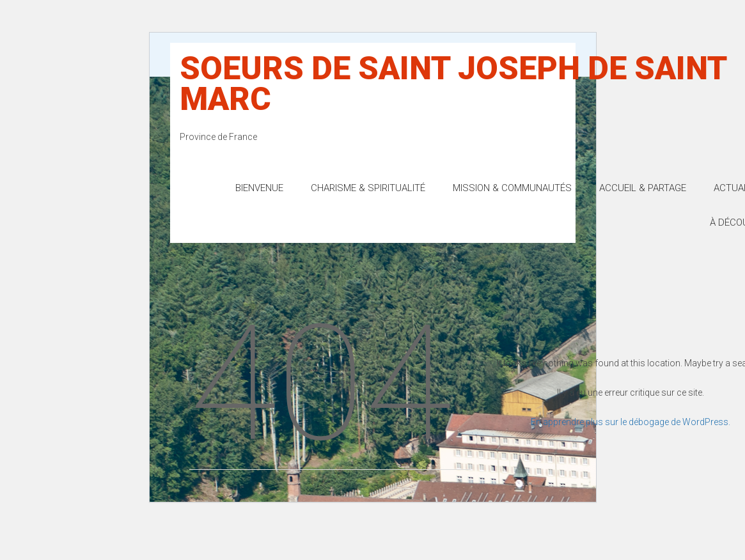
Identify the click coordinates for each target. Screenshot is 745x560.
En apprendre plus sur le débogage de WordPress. (631, 422)
